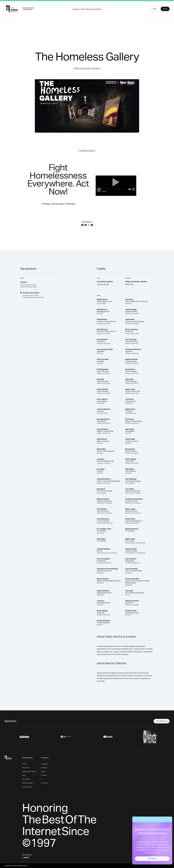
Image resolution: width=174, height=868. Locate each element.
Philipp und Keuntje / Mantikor (87, 68)
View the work (102, 284)
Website (128, 284)
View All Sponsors (162, 721)
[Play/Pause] (99, 190)
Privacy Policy (27, 787)
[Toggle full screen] (133, 189)
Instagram (44, 764)
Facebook (44, 783)
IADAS (24, 764)
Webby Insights (28, 783)
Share (165, 9)
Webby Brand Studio (29, 772)
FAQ (24, 775)
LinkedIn (44, 768)
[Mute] (130, 189)
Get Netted (26, 779)
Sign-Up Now (152, 859)
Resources (26, 768)
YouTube (44, 775)
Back (154, 9)
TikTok (43, 772)
